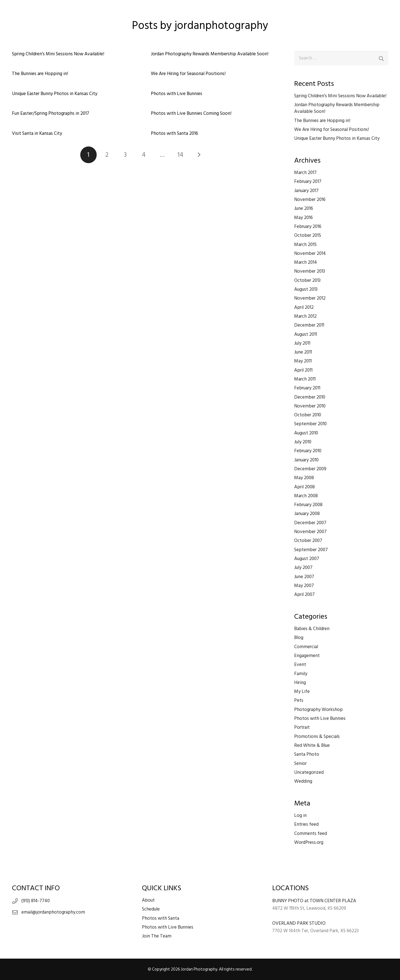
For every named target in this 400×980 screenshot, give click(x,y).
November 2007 (310, 532)
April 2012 (304, 307)
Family (301, 674)
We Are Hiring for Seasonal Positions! (188, 74)
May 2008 (304, 478)
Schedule (151, 909)
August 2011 (306, 334)
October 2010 (308, 415)
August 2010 (306, 433)
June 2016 (304, 208)
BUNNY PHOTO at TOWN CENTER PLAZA (314, 901)
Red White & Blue (312, 745)
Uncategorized (309, 772)
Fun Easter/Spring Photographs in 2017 (51, 113)
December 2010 (310, 397)
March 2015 (305, 245)
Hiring (300, 683)
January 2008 (307, 514)
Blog (299, 638)
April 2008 (304, 487)
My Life (302, 692)
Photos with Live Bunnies (176, 94)
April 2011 (303, 370)
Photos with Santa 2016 (174, 133)
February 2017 (308, 181)
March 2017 (305, 173)
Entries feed (306, 824)
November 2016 (310, 200)
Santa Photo (307, 754)
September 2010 (310, 424)
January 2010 (306, 460)
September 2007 (311, 550)
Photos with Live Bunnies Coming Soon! (191, 113)
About (148, 900)
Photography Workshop (318, 710)
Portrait (302, 727)
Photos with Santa (161, 918)
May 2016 (303, 218)
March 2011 (305, 379)
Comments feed (311, 834)
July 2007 (303, 568)
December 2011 (309, 325)
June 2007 (304, 577)
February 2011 (307, 388)
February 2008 (308, 505)
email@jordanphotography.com (53, 912)
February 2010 (308, 451)
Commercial (306, 647)
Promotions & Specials (317, 737)
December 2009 (310, 469)
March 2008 (306, 496)
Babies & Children (312, 629)
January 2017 (306, 191)
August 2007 (307, 559)
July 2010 (303, 442)
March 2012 (305, 316)
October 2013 (307, 280)
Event (300, 665)
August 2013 (306, 289)
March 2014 (306, 262)
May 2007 (304, 586)
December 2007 (310, 523)
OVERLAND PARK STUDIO (299, 923)
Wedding (303, 781)
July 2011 (302, 343)
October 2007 (308, 541)
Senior (300, 763)
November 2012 (310, 298)
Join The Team (157, 936)
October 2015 (308, 235)
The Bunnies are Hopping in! (40, 74)
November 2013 (310, 271)
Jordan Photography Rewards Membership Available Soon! (209, 54)
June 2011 (303, 352)
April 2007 (304, 595)
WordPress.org (309, 842)
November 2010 (310, 406)
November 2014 (310, 253)
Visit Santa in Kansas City (37, 133)
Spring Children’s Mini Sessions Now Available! (58, 54)
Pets (299, 700)
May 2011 (303, 361)
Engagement (307, 656)
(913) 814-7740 (36, 901)
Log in (300, 815)
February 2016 (308, 227)
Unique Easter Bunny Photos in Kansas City (55, 94)
